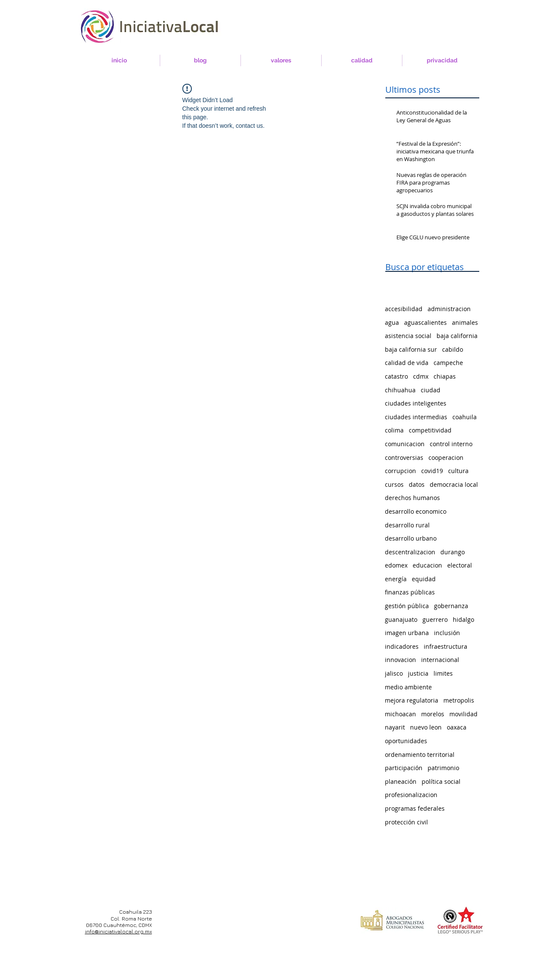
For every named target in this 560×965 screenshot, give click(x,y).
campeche (448, 363)
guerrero (435, 619)
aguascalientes (425, 322)
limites (443, 673)
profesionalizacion (411, 795)
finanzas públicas (410, 592)
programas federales (415, 808)
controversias (404, 457)
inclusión (447, 633)
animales (465, 322)
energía (396, 579)
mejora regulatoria (412, 700)
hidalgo (463, 619)
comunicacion (405, 444)
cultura (458, 471)
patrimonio (443, 768)
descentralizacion (410, 552)
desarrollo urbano (411, 538)
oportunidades (406, 741)
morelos (433, 714)
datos (417, 484)
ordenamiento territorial (420, 755)
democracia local (454, 484)
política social (441, 781)
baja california (457, 336)
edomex (396, 565)
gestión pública (407, 606)
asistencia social (408, 336)
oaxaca (457, 727)
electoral (460, 565)
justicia (418, 673)
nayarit (395, 727)
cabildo (453, 349)
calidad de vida (407, 363)
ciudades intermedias (416, 417)
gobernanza (451, 606)
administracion (449, 309)
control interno (451, 444)
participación (404, 768)
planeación (401, 781)
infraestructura (446, 646)
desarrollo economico (416, 511)
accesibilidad (404, 309)
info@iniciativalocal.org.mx (119, 931)
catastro (396, 376)
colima (394, 430)
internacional (440, 660)
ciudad (431, 390)
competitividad (430, 430)
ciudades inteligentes (416, 403)
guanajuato (401, 619)
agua (392, 322)
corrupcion (400, 471)
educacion (427, 565)
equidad (424, 579)
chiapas (445, 376)
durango (453, 552)
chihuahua (400, 390)
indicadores (402, 646)
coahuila (465, 417)
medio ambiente (408, 687)
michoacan (400, 714)
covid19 (432, 471)
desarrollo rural (407, 525)
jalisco (394, 673)
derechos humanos (412, 498)
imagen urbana (407, 633)
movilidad (463, 714)
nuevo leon (426, 727)
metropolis (459, 700)
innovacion (400, 660)
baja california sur (411, 349)
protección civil (406, 822)
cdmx (421, 376)
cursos (394, 484)
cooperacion (446, 457)
